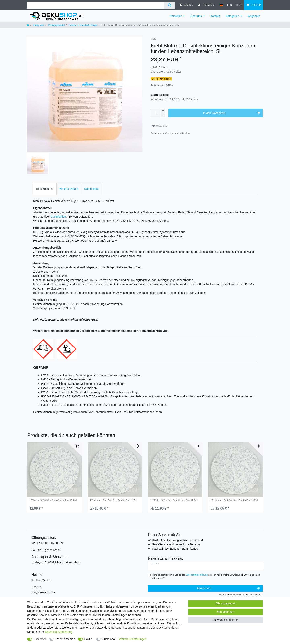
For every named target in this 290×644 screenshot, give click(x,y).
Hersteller (176, 16)
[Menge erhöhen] (163, 111)
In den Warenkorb (231, 113)
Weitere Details (69, 189)
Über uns (196, 16)
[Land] (221, 5)
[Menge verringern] (163, 115)
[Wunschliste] (239, 5)
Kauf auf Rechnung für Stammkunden (176, 549)
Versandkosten (182, 133)
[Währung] (230, 5)
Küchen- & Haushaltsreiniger (83, 25)
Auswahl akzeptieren (225, 620)
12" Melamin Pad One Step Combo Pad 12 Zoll (174, 500)
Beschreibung (45, 189)
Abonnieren (228, 588)
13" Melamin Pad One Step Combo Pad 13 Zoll (234, 500)
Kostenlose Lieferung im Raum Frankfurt (178, 540)
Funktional (109, 639)
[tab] (45, 189)
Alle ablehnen (226, 612)
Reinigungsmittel (56, 25)
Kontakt (215, 16)
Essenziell (40, 639)
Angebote (254, 16)
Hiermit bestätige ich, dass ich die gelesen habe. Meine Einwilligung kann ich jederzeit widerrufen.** (206, 577)
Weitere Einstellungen (133, 639)
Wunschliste (161, 126)
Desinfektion (58, 217)
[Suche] (169, 5)
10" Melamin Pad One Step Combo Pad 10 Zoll (53, 500)
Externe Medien (65, 639)
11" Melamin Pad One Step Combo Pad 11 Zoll (113, 500)
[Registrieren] (207, 5)
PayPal (89, 639)
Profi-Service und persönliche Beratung (177, 544)
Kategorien (232, 16)
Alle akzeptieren (226, 603)
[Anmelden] (187, 5)
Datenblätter (92, 189)
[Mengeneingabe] (156, 113)
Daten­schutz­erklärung (59, 632)
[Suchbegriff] (96, 5)
